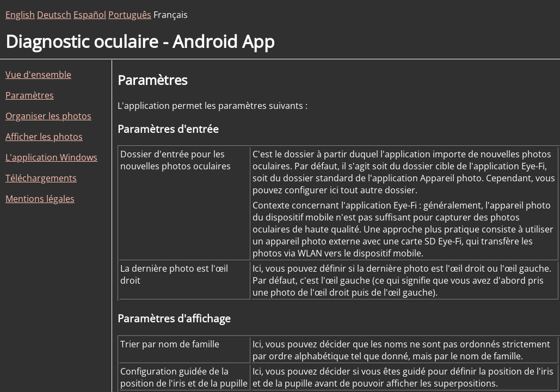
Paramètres (30, 95)
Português (130, 15)
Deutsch (54, 15)
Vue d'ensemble (38, 75)
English (20, 15)
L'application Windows (51, 157)
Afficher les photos (44, 137)
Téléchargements (41, 178)
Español (90, 15)
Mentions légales (40, 199)
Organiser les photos (48, 116)
